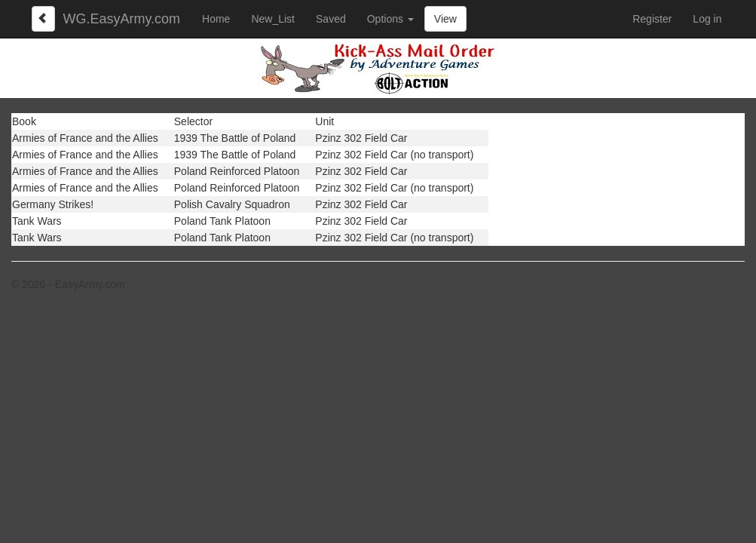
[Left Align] (44, 19)
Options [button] (390, 19)
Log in (707, 19)
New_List (273, 19)
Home (216, 19)
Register (652, 19)
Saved (331, 19)
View (445, 19)
